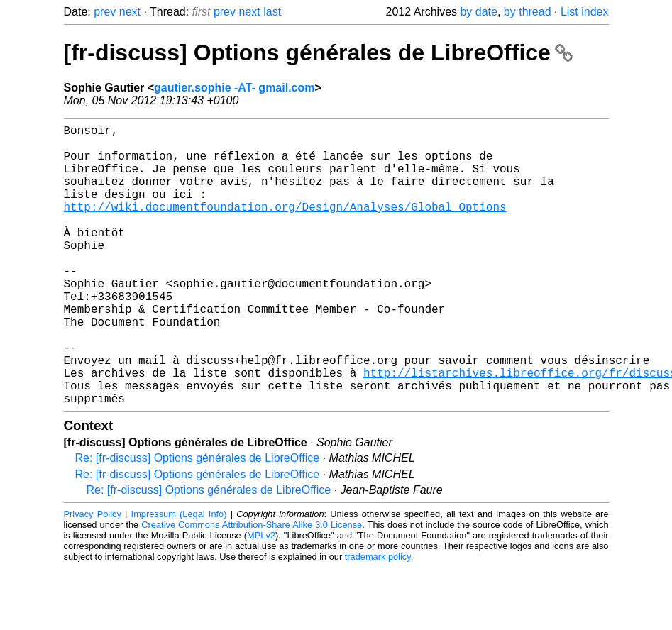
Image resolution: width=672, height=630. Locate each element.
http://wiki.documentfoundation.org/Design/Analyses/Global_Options (285, 226)
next (130, 12)
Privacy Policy (93, 576)
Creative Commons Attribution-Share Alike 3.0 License (252, 587)
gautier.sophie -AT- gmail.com (234, 88)
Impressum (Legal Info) (179, 576)
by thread (528, 12)
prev (105, 12)
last (272, 12)
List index (585, 12)
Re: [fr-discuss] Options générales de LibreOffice (198, 520)
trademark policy (378, 619)
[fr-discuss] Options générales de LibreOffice (318, 52)
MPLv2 (261, 598)
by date (478, 12)
